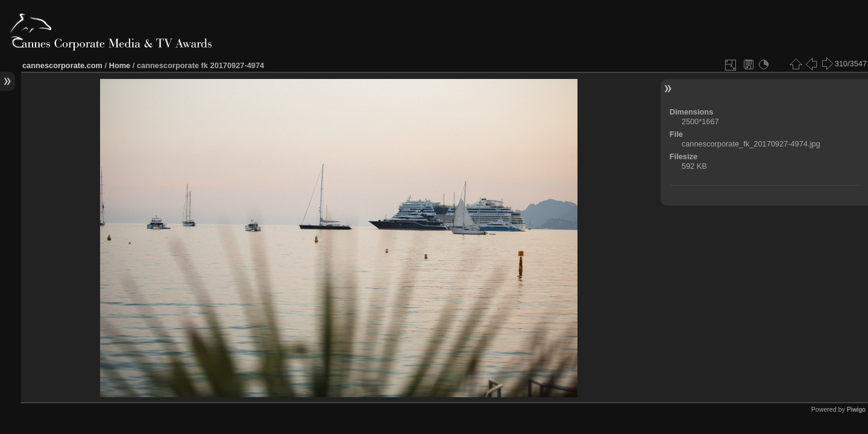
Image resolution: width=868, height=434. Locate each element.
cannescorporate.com (62, 65)
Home (120, 65)
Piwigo (856, 409)
